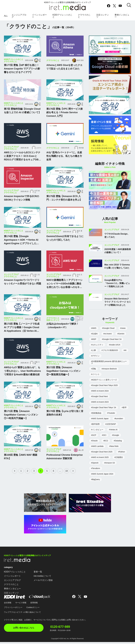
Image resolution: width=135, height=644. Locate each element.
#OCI (104, 438)
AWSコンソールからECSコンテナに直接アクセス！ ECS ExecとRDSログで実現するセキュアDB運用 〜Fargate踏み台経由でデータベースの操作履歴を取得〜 (22, 161)
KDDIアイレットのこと (62, 18)
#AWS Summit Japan (100, 422)
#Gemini (121, 337)
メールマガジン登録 (43, 583)
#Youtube (111, 416)
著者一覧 (38, 574)
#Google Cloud (108, 331)
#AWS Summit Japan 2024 (102, 477)
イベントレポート (39, 18)
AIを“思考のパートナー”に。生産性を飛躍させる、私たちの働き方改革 (64, 161)
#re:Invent (107, 337)
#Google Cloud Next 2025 (102, 455)
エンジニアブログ (19, 18)
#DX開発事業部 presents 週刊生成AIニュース (109, 366)
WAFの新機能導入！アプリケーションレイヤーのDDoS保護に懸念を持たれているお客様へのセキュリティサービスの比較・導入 (64, 289)
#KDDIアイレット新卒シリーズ (104, 383)
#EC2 (106, 444)
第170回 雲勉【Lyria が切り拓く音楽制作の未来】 (65, 418)
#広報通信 (119, 461)
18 (67, 476)
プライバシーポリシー (13, 610)
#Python (121, 455)
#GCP (94, 438)
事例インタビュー (122, 18)
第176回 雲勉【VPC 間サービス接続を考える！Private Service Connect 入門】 (65, 117)
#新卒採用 (95, 427)
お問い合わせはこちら (24, 630)
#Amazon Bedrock (109, 372)
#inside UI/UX (115, 348)
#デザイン (95, 359)
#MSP (94, 342)
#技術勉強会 (96, 416)
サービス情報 (21, 605)
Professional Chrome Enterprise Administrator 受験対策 (65, 461)
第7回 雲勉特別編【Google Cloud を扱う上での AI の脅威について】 (22, 115)
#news (123, 331)
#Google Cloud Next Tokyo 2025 (104, 389)
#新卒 (124, 411)
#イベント (95, 378)
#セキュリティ (97, 348)
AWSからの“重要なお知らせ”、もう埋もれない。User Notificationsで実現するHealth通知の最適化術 (22, 376)
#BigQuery (95, 483)
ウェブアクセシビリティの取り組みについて (22, 615)
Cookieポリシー (33, 610)
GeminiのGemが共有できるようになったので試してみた (65, 243)
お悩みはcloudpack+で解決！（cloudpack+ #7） (62, 330)
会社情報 (8, 605)
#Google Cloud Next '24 (112, 342)
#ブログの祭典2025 (110, 354)
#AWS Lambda (97, 449)
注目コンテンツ (103, 18)
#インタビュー (97, 433)
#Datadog (118, 444)
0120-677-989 (62, 629)
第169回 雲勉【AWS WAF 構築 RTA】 (21, 461)
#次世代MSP (111, 427)
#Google (116, 438)
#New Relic (114, 449)
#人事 (93, 354)
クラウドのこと (84, 18)
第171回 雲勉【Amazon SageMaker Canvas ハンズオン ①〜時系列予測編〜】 (21, 420)
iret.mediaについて (43, 579)
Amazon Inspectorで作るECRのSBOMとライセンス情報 (21, 203)
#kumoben (119, 422)
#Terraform (96, 472)
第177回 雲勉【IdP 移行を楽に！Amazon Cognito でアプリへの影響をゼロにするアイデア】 (22, 74)
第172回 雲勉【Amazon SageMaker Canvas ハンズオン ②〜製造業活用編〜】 (63, 376)
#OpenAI (95, 466)
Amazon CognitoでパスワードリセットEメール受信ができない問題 (23, 287)
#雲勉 (93, 372)
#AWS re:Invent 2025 (100, 461)
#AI (125, 354)
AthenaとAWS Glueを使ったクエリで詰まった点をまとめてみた (64, 72)
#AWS (94, 331)
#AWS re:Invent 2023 (100, 405)
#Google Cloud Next (99, 400)
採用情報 (34, 605)
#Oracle (94, 444)
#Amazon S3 (109, 466)
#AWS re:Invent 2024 (100, 394)
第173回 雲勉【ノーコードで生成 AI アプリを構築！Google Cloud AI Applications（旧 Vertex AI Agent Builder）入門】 (22, 332)
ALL (6, 18)
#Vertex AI (113, 433)
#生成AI (94, 337)
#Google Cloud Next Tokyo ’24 (104, 411)
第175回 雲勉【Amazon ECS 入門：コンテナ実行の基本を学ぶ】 (64, 203)
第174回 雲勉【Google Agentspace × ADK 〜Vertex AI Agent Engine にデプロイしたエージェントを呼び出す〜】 (21, 245)
